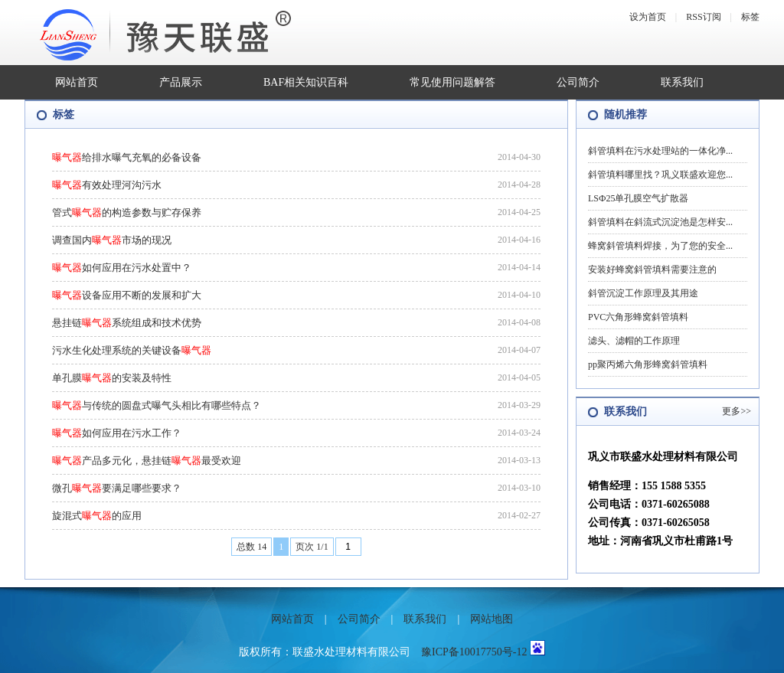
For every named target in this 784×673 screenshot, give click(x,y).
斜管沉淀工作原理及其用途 (643, 293)
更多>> (737, 411)
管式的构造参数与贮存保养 (127, 212)
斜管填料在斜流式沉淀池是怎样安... (660, 222)
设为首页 (648, 17)
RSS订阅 (703, 17)
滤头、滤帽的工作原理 (634, 341)
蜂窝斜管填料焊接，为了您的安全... (660, 246)
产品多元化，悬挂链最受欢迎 (147, 461)
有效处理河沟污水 (107, 185)
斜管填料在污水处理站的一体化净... (660, 151)
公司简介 (578, 82)
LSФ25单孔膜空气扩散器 (638, 198)
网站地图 (492, 619)
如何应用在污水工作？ (117, 433)
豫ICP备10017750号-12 (474, 652)
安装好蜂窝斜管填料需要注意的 (652, 270)
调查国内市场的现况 (112, 240)
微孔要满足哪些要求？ (117, 488)
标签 (750, 17)
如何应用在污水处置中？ (122, 268)
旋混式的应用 (97, 516)
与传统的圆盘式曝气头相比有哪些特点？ (157, 405)
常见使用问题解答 (452, 82)
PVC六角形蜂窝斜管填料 (638, 317)
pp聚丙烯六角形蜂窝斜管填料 (648, 364)
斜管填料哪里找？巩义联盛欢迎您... (660, 175)
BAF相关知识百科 (306, 82)
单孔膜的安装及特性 (112, 378)
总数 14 (252, 547)
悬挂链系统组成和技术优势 (127, 323)
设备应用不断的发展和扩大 (127, 295)
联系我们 (682, 82)
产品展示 (181, 82)
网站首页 (77, 82)
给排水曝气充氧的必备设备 (127, 157)
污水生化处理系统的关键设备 (132, 350)
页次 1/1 (312, 547)
